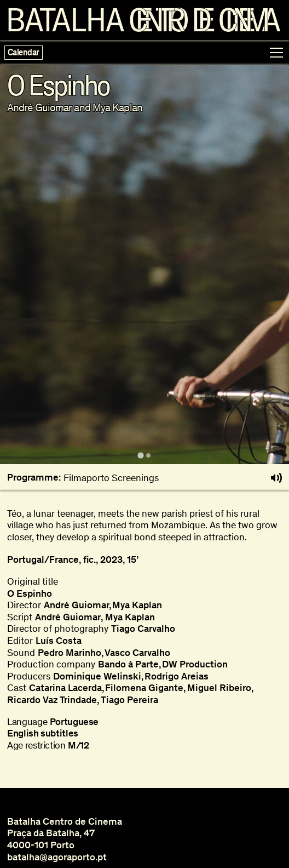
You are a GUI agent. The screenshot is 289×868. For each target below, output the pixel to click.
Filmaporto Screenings (111, 478)
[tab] (140, 456)
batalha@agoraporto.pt (57, 857)
